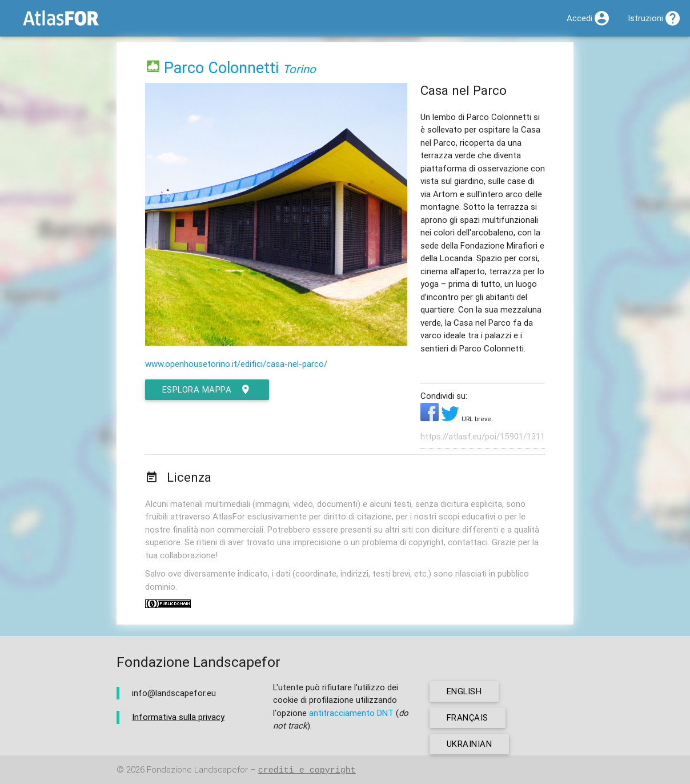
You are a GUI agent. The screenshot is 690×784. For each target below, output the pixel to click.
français (468, 717)
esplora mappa (207, 390)
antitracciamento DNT (351, 713)
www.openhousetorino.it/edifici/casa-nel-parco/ (236, 364)
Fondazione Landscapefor (197, 770)
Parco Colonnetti (221, 68)
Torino (299, 69)
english (465, 691)
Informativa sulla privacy (178, 717)
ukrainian (470, 744)
